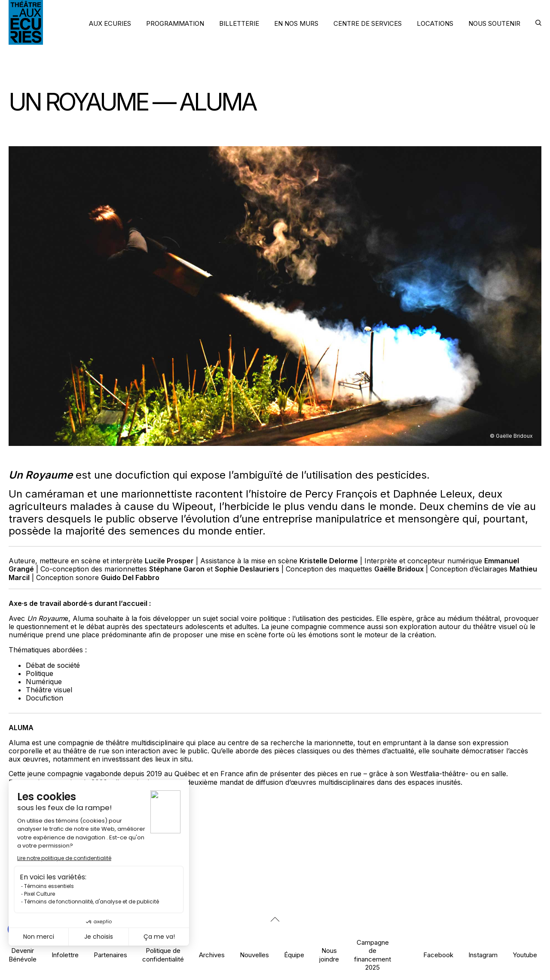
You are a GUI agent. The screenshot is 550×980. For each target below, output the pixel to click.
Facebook (438, 955)
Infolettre (65, 955)
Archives (212, 955)
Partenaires (110, 955)
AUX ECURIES (110, 23)
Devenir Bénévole (23, 955)
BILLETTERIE (239, 23)
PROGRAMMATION (175, 23)
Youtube (525, 955)
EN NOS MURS (296, 23)
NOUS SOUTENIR (494, 23)
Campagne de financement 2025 (373, 955)
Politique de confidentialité (163, 955)
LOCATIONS (435, 23)
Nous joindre (329, 955)
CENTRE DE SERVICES (368, 23)
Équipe (294, 955)
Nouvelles (254, 955)
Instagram (483, 955)
